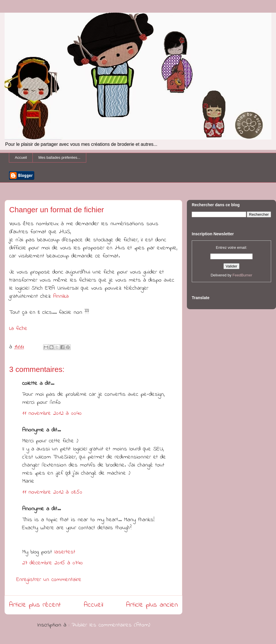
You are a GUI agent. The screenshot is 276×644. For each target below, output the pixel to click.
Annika (61, 296)
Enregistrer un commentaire (49, 580)
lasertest (65, 552)
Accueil (21, 157)
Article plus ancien (152, 605)
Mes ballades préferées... (59, 157)
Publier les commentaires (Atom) (111, 625)
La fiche (18, 329)
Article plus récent (35, 605)
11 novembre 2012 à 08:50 (52, 492)
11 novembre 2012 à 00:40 (52, 413)
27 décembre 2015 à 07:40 (52, 563)
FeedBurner (243, 275)
